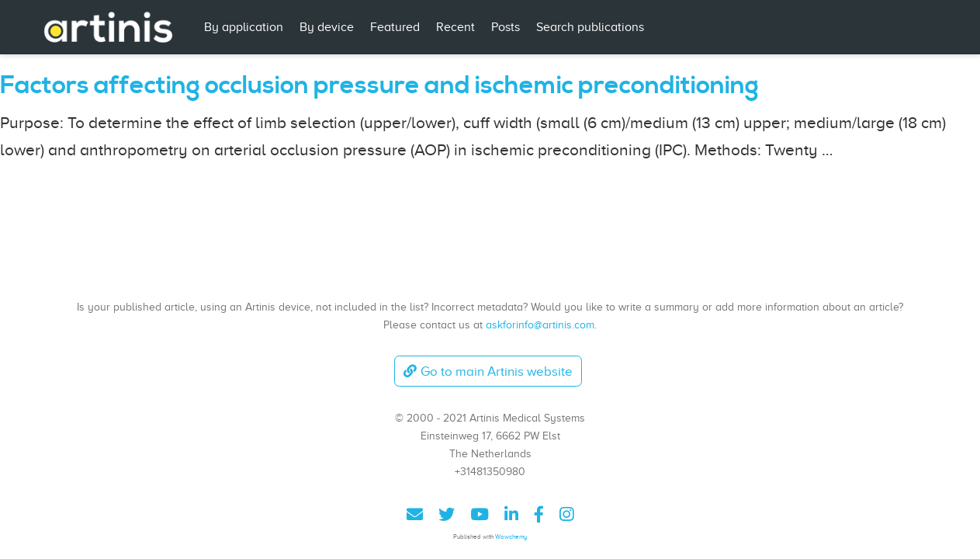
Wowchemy (511, 537)
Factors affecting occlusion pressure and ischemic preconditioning (379, 86)
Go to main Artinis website (488, 372)
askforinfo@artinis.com (540, 325)
